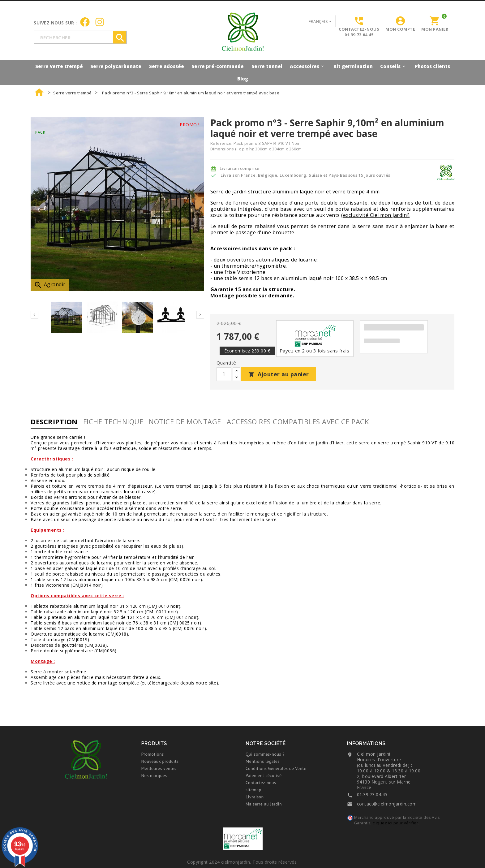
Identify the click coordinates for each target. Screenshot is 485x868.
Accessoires (308, 66)
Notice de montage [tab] (185, 421)
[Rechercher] (80, 37)
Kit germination (353, 66)
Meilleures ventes (159, 768)
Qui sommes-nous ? (265, 754)
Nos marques (154, 775)
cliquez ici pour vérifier (396, 823)
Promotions (153, 754)
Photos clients (432, 66)
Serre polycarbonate (116, 66)
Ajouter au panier (279, 374)
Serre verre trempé (59, 66)
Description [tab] (54, 421)
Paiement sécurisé (264, 775)
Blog (243, 79)
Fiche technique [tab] (113, 421)
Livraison (255, 797)
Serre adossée (167, 66)
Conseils (394, 66)
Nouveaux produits (160, 761)
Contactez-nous (261, 783)
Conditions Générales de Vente (276, 768)
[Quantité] (224, 374)
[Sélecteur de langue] (320, 21)
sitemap (253, 790)
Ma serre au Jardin (264, 804)
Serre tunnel (267, 66)
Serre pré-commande (218, 66)
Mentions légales (263, 761)
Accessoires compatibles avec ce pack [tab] (298, 421)
